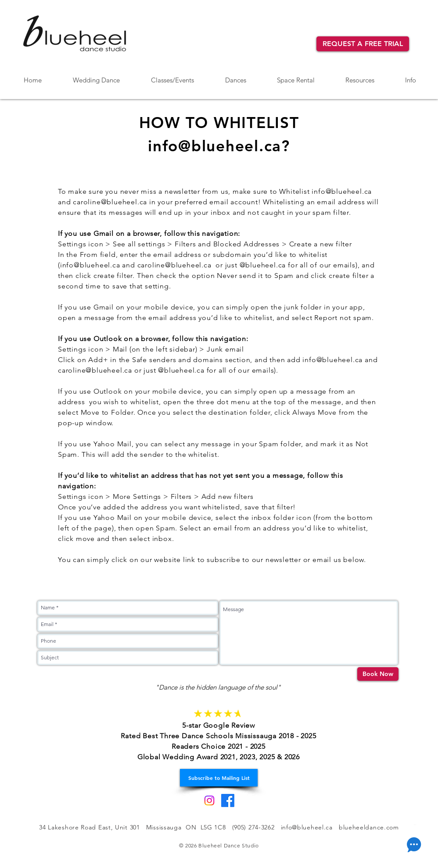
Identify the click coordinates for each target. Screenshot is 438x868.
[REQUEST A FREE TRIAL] (363, 44)
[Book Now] (378, 674)
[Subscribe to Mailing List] (219, 778)
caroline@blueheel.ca (110, 202)
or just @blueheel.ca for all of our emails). (206, 370)
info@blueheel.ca (342, 191)
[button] (235, 76)
